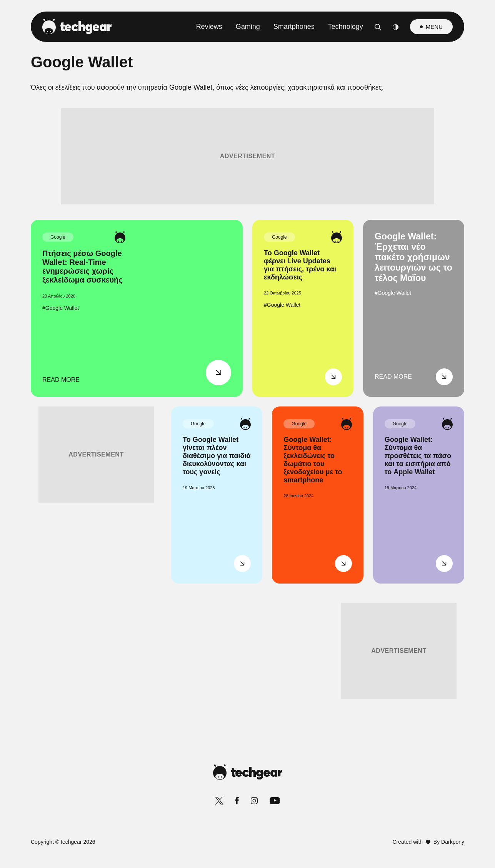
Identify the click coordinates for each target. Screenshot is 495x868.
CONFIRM (192, 591)
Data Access (247, 618)
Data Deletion (204, 618)
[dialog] (248, 434)
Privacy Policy (291, 618)
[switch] (343, 400)
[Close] (381, 251)
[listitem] (248, 383)
